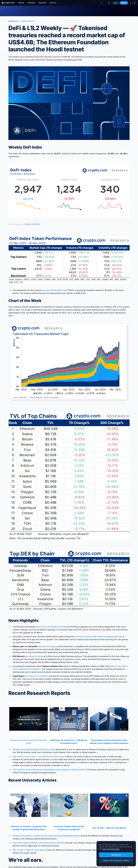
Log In (116, 3)
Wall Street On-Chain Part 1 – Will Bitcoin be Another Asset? (39, 757)
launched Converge (47, 646)
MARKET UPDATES (28, 21)
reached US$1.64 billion (52, 290)
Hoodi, (61, 627)
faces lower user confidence (36, 676)
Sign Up (124, 3)
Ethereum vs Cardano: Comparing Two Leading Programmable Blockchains (46, 836)
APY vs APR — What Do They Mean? (29, 850)
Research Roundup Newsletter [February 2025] (34, 749)
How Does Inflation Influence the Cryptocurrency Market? (38, 843)
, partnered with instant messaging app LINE (102, 637)
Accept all (116, 864)
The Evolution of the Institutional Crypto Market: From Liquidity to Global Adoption (49, 770)
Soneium (79, 637)
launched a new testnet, (47, 627)
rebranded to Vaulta (34, 656)
